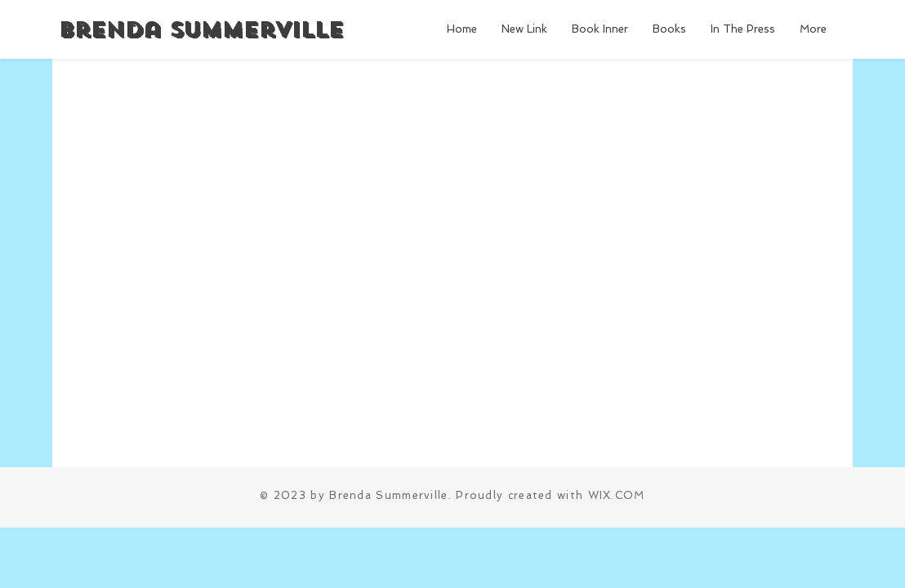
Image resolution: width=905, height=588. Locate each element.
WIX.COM (617, 495)
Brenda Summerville (201, 30)
